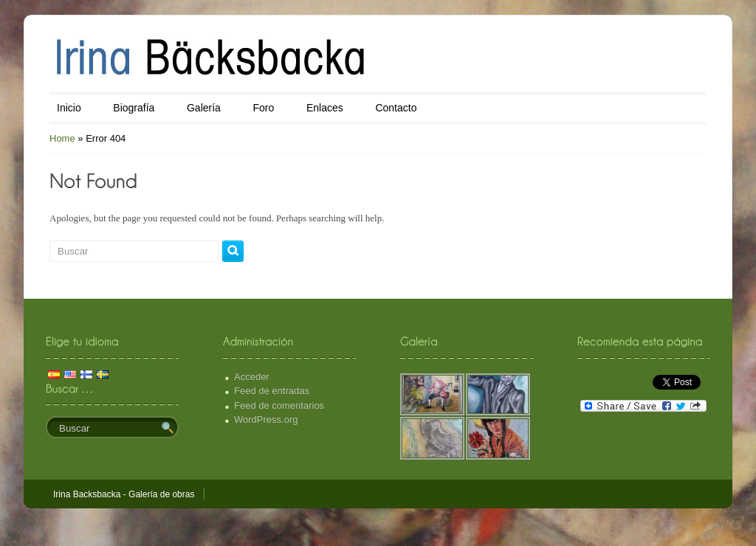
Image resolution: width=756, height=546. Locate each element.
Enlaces (325, 108)
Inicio (69, 108)
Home (62, 138)
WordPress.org (266, 419)
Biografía (134, 108)
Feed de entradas (272, 391)
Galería (204, 108)
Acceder (252, 377)
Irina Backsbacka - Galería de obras (124, 494)
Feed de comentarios (279, 405)
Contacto (396, 108)
